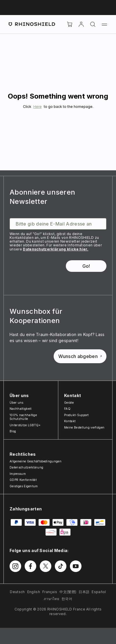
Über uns (17, 403)
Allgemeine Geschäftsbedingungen (36, 461)
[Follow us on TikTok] (61, 566)
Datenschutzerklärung (26, 467)
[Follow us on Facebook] (30, 566)
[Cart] (70, 24)
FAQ (67, 409)
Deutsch (17, 592)
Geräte (69, 403)
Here (38, 107)
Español (99, 592)
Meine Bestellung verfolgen (84, 427)
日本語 (84, 592)
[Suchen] (93, 24)
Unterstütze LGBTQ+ (25, 425)
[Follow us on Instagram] (15, 566)
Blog (13, 431)
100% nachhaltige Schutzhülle (23, 417)
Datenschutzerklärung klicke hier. (56, 249)
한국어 (67, 599)
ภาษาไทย (51, 599)
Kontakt (70, 421)
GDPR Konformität (23, 480)
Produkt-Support (76, 415)
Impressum (18, 474)
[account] (81, 24)
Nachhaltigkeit (20, 409)
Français (50, 592)
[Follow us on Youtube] (76, 566)
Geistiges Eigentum (24, 486)
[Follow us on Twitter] (46, 566)
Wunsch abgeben (80, 356)
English (34, 592)
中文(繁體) (68, 592)
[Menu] (104, 24)
